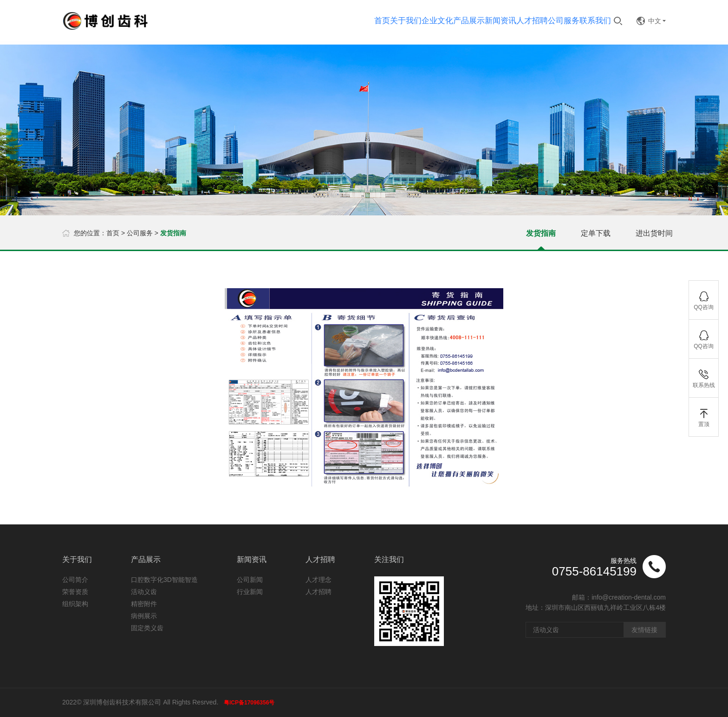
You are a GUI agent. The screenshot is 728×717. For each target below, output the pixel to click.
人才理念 (318, 580)
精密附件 (144, 604)
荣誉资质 (75, 592)
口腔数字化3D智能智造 (164, 580)
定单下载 (596, 233)
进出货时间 (654, 233)
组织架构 (75, 604)
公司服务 (140, 233)
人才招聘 (318, 592)
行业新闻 (250, 592)
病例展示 (144, 616)
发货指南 (541, 233)
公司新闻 (250, 580)
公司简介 (75, 580)
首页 (113, 233)
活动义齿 (144, 592)
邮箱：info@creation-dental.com (619, 597)
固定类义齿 (147, 628)
